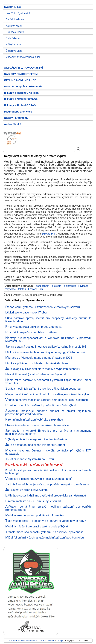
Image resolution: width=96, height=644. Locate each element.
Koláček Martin (14, 26)
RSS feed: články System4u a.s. (23, 641)
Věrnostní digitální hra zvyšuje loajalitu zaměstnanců (39, 479)
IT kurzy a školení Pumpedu (21, 99)
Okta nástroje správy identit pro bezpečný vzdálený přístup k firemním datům (48, 320)
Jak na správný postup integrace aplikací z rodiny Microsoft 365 (46, 347)
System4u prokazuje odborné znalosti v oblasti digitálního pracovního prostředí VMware (48, 412)
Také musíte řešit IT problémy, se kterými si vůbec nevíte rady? (46, 521)
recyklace (10, 289)
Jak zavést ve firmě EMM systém (26, 490)
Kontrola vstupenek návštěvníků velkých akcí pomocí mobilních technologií (48, 472)
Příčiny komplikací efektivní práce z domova (33, 327)
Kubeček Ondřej (15, 32)
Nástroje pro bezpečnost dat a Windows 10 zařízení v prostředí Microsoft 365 (48, 339)
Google (60, 641)
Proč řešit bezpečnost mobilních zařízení (31, 332)
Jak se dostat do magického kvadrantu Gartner (35, 445)
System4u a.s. (13, 7)
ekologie (56, 286)
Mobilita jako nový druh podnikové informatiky (34, 515)
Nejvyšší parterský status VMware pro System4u (36, 374)
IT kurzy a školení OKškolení (22, 93)
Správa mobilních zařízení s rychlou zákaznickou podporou (43, 389)
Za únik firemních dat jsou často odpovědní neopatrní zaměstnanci (48, 484)
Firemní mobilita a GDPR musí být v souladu (34, 501)
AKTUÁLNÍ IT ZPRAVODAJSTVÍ (23, 68)
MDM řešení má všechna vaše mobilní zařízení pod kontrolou (45, 537)
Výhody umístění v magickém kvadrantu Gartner (36, 439)
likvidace (83, 286)
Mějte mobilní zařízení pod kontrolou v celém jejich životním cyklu (47, 394)
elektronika (70, 286)
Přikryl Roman (14, 44)
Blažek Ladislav (15, 19)
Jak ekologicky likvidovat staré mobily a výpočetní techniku (43, 369)
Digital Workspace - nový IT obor (26, 312)
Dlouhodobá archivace (18, 112)
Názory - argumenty (16, 118)
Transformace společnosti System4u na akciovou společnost (44, 532)
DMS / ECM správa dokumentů (23, 86)
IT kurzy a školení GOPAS (20, 105)
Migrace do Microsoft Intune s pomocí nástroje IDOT (39, 358)
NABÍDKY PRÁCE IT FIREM (21, 74)
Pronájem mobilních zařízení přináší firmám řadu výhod (41, 405)
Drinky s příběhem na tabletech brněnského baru (37, 363)
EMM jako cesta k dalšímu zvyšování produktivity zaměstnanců (46, 495)
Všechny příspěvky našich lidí (23, 57)
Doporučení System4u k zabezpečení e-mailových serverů (43, 307)
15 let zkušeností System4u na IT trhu (30, 459)
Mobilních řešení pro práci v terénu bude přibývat (37, 526)
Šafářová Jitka (14, 51)
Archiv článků (13, 124)
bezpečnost (43, 286)
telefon (22, 289)
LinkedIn (50, 641)
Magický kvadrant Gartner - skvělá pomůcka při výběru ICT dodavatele (48, 452)
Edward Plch (49, 234)
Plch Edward (13, 38)
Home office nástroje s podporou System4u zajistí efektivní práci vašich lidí (48, 382)
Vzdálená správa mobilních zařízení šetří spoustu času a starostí (47, 400)
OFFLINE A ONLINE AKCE (20, 80)
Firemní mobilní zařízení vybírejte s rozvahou (34, 419)
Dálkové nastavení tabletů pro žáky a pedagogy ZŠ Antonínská (45, 352)
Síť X (42, 641)
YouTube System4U (18, 13)
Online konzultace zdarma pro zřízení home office (37, 425)
